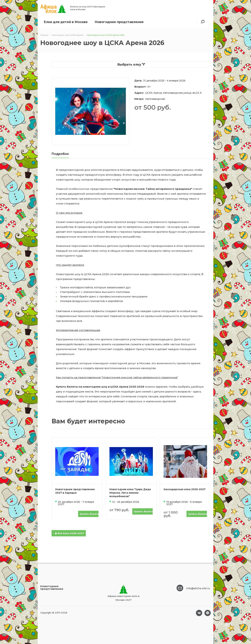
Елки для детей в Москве (66, 22)
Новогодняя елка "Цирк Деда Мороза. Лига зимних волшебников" (130, 493)
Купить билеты (89, 514)
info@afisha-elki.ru (198, 588)
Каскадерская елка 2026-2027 (185, 489)
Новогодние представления (119, 22)
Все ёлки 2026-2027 (69, 533)
